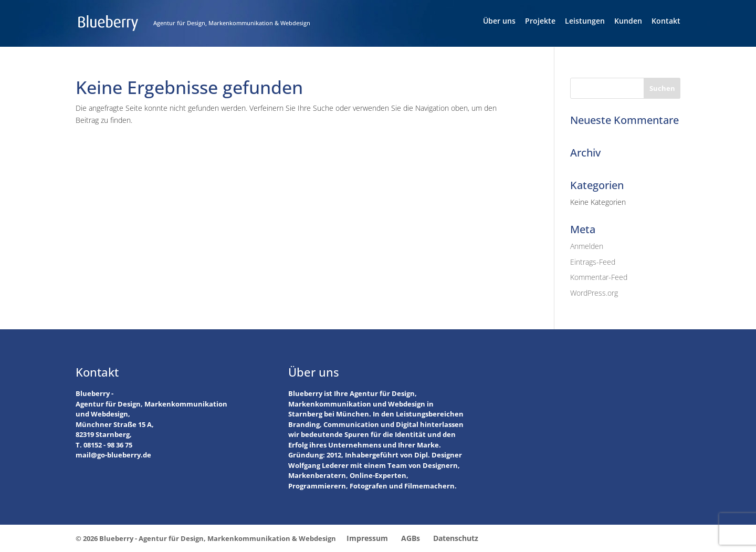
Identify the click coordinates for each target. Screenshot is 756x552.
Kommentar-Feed (599, 277)
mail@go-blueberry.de (113, 455)
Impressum (367, 538)
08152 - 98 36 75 (108, 445)
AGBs (411, 538)
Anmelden (587, 246)
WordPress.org (594, 293)
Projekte (540, 22)
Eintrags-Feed (593, 262)
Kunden (628, 22)
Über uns (499, 22)
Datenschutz (456, 538)
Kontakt (666, 22)
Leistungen (585, 22)
